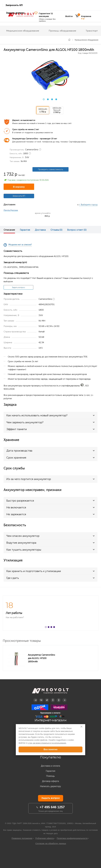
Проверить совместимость (50, 169)
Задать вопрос (19, 287)
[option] (50, 75)
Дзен (53, 698)
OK (59, 698)
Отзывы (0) (56, 230)
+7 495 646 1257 (52, 807)
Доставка (40, 230)
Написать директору (51, 786)
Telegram (35, 698)
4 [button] (56, 99)
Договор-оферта (50, 781)
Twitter (47, 698)
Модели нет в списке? (20, 245)
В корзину (19, 187)
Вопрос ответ (77, 230)
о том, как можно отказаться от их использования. (47, 743)
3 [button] (52, 99)
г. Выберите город (88, 205)
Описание (9, 230)
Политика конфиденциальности (72, 838)
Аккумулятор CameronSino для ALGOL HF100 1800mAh (41, 658)
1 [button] (44, 99)
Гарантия (25, 230)
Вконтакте (41, 698)
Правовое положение (22, 838)
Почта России (11, 210)
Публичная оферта (44, 838)
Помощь (50, 776)
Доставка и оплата (50, 766)
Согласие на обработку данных (51, 843)
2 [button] (48, 99)
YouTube (65, 698)
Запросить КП (14, 5)
